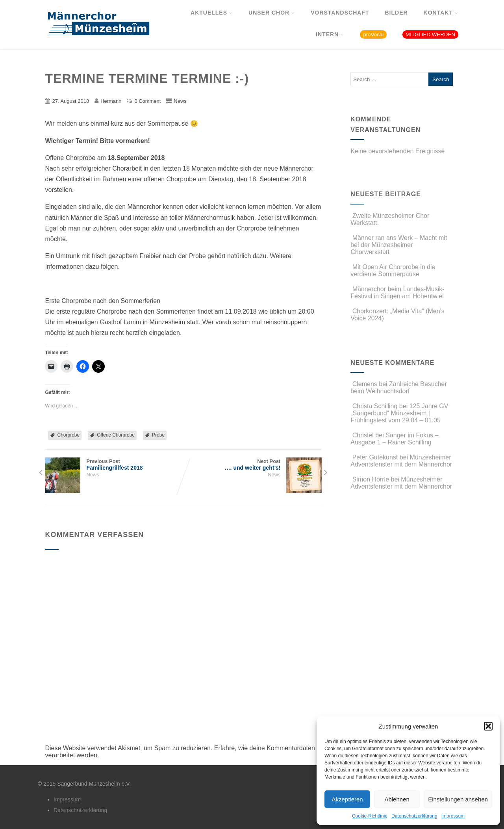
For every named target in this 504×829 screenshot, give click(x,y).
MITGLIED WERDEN (430, 34)
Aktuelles (212, 13)
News (180, 101)
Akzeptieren (347, 799)
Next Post (253, 465)
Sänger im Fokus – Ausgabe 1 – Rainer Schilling (394, 439)
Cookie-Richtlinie (370, 816)
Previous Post (114, 465)
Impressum (453, 816)
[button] (488, 726)
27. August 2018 (70, 101)
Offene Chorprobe (116, 435)
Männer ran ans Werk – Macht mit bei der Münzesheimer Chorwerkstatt (399, 245)
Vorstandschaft (340, 13)
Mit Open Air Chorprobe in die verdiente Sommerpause (393, 270)
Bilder (396, 13)
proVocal (373, 34)
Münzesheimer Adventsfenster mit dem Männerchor (401, 461)
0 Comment (147, 101)
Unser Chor (272, 13)
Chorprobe (68, 435)
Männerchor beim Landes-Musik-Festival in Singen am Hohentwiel (397, 293)
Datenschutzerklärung (414, 816)
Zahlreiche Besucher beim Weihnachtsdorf (399, 388)
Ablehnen (397, 799)
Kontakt (441, 13)
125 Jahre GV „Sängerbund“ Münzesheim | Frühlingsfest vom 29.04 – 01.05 (399, 413)
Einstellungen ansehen (458, 799)
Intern (330, 34)
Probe (158, 435)
